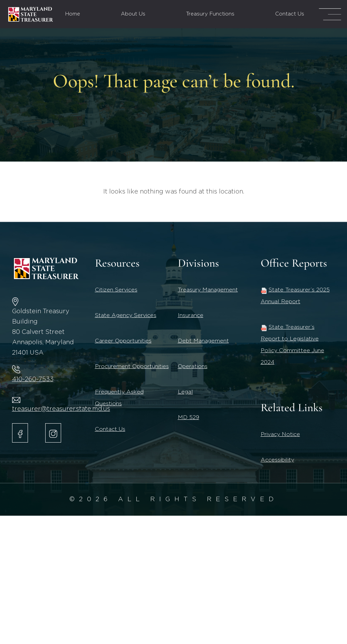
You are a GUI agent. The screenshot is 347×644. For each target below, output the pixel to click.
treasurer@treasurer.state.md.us (61, 409)
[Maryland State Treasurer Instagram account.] (53, 433)
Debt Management (203, 341)
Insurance (191, 315)
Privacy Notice (280, 434)
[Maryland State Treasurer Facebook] (20, 433)
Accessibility (277, 460)
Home (73, 14)
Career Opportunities (123, 341)
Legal (185, 392)
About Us (133, 14)
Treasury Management (208, 290)
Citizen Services (116, 290)
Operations (193, 366)
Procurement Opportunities (132, 366)
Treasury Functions (210, 14)
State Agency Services (126, 315)
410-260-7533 (33, 379)
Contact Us (290, 14)
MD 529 (189, 417)
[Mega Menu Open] (330, 14)
